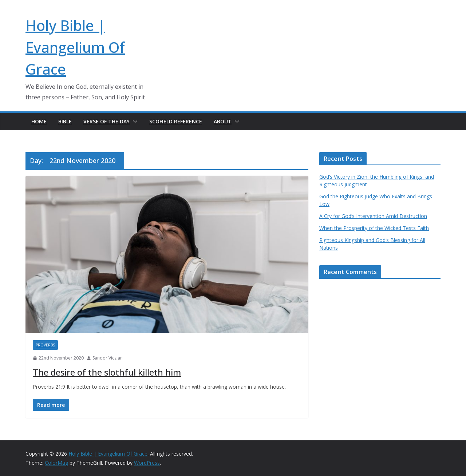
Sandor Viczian (108, 358)
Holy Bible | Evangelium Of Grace (75, 47)
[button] (134, 122)
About (223, 121)
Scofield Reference (176, 121)
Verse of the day (106, 121)
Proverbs (45, 345)
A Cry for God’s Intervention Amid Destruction (373, 216)
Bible (65, 121)
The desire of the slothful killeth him (107, 372)
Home (39, 121)
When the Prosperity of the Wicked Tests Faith (374, 228)
